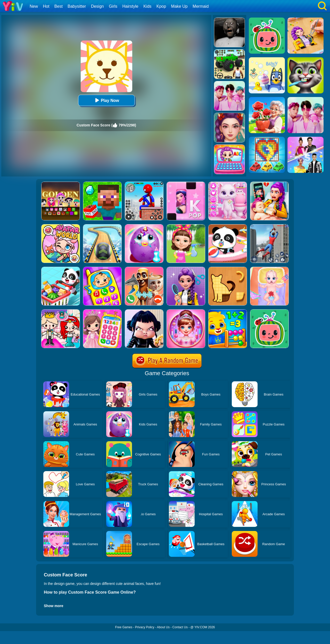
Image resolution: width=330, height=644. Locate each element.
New (34, 6)
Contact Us (180, 627)
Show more (53, 606)
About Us (163, 627)
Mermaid (201, 6)
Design (97, 6)
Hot (46, 6)
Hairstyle (130, 6)
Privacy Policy (145, 627)
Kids (147, 6)
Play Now (106, 100)
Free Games (124, 627)
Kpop (161, 6)
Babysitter (77, 6)
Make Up (179, 6)
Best (59, 6)
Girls (113, 6)
